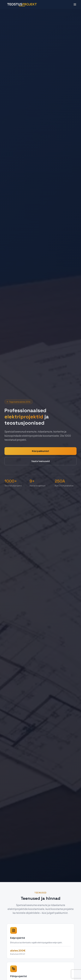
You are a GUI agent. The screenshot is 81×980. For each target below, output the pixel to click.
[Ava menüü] (75, 4)
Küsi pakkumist (40, 451)
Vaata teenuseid (40, 461)
